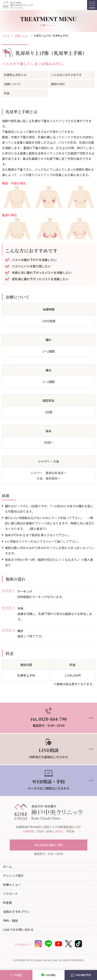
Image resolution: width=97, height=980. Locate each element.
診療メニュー (22, 35)
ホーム (7, 35)
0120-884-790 (48, 845)
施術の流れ (72, 84)
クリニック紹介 (13, 876)
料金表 (7, 903)
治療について (25, 84)
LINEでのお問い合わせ (18, 930)
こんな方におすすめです (72, 75)
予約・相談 (10, 921)
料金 (25, 93)
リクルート (10, 894)
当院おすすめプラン (16, 912)
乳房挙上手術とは (25, 75)
